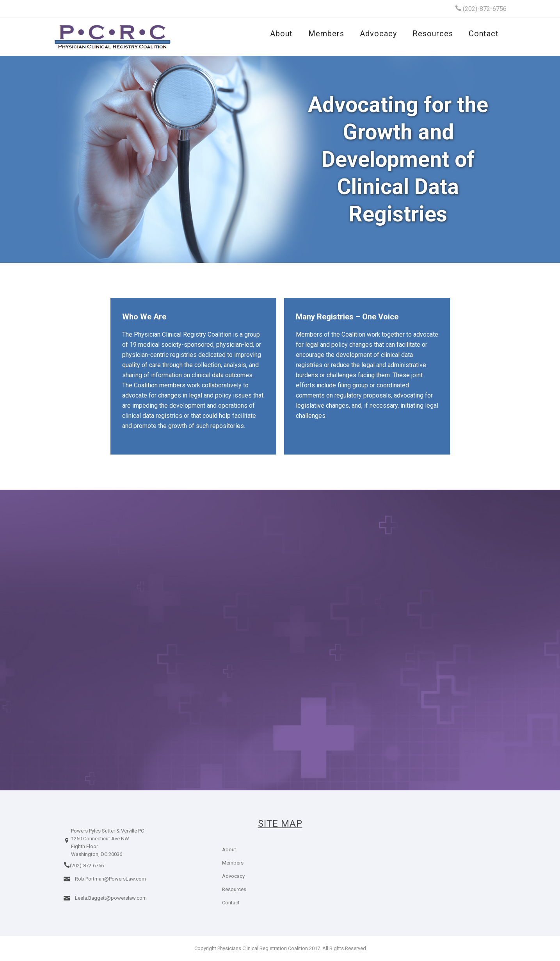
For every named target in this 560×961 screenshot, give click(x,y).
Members (326, 34)
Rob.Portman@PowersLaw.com (110, 879)
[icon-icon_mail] (69, 878)
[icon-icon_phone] (67, 865)
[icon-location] (67, 847)
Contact (484, 34)
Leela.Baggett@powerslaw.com (111, 898)
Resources (433, 34)
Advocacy (378, 34)
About (281, 34)
